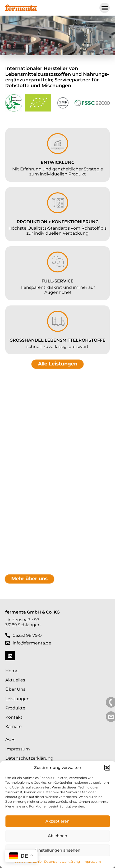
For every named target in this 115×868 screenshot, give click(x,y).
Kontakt (14, 717)
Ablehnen (57, 836)
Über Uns (15, 689)
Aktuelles (15, 680)
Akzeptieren (57, 821)
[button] (107, 768)
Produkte (15, 708)
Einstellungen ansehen (57, 850)
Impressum (92, 862)
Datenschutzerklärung (62, 862)
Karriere (13, 727)
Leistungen (17, 699)
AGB (10, 739)
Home (12, 671)
